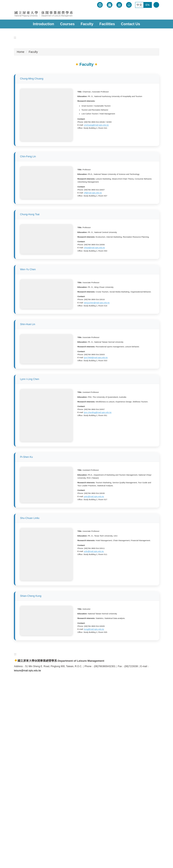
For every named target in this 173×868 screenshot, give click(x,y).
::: (96, 4)
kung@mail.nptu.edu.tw (94, 796)
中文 (139, 5)
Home (21, 111)
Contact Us (131, 24)
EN (148, 5)
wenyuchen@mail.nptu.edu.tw (97, 395)
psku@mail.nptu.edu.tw (94, 633)
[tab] (81, 86)
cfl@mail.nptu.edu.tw (93, 242)
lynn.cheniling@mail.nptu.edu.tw (98, 529)
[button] (23, 56)
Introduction (43, 24)
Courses (67, 24)
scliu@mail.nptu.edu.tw (94, 718)
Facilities (107, 24)
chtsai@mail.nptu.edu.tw (94, 317)
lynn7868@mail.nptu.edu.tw (96, 473)
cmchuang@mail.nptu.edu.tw (96, 184)
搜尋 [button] (156, 5)
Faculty (87, 24)
